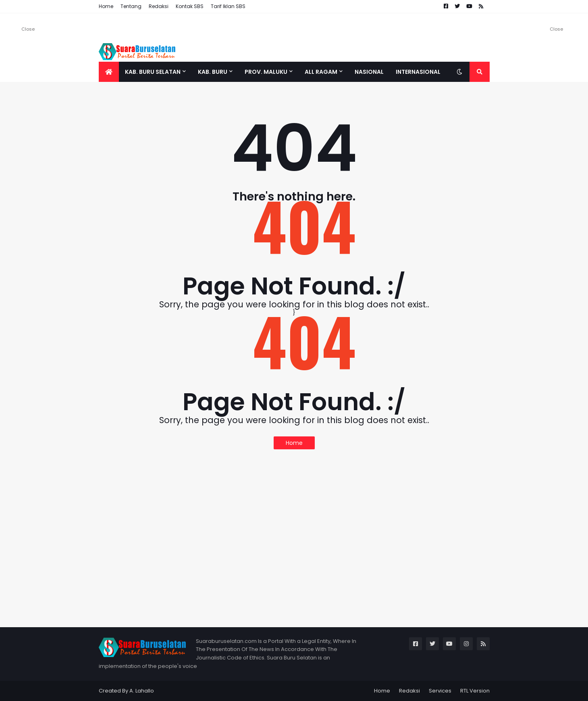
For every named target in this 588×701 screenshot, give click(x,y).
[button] (459, 72)
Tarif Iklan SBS (228, 6)
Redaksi (159, 6)
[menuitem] (109, 72)
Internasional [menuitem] (418, 72)
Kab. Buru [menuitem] (213, 72)
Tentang (131, 6)
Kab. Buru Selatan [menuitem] (153, 72)
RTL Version (475, 691)
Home (106, 6)
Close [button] (28, 29)
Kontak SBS (190, 6)
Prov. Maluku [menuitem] (266, 72)
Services (440, 691)
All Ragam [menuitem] (321, 72)
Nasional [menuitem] (369, 72)
